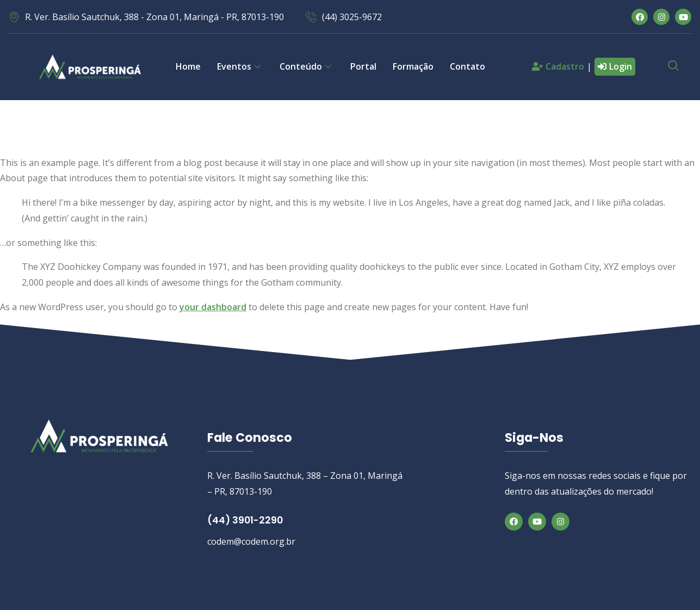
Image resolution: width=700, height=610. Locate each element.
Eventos (240, 66)
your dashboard (213, 307)
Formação (413, 66)
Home (188, 66)
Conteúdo (307, 66)
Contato (467, 66)
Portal (363, 66)
